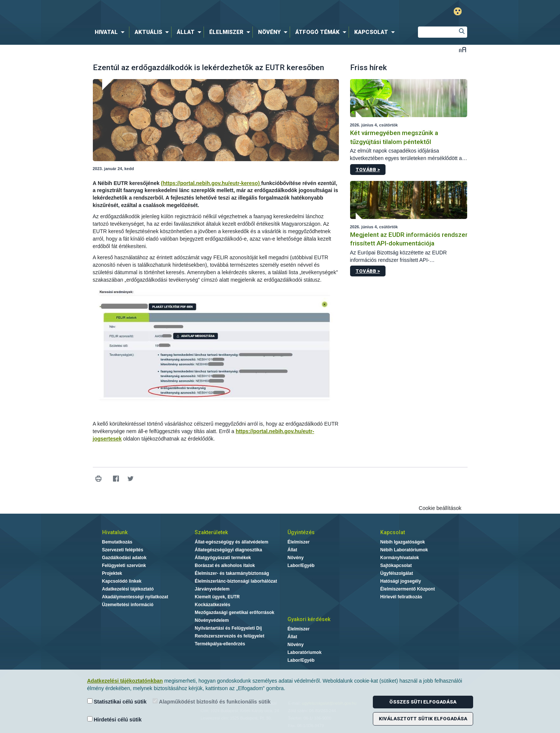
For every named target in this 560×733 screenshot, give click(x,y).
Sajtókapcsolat (396, 566)
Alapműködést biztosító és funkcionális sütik (212, 701)
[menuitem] (111, 32)
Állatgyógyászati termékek (223, 558)
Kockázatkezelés (212, 605)
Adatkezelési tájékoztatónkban (125, 681)
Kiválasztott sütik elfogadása (423, 719)
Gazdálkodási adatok (124, 558)
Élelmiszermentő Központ (408, 589)
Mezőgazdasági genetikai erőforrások (234, 613)
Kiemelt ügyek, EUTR (217, 597)
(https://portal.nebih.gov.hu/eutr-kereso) (211, 183)
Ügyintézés (301, 532)
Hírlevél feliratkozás (401, 597)
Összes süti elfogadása (423, 702)
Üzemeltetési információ (128, 605)
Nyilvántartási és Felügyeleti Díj (228, 628)
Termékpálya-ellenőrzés (220, 644)
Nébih (201, 12)
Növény (295, 558)
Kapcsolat (393, 532)
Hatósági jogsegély (401, 581)
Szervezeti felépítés (123, 550)
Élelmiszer (298, 542)
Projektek (112, 573)
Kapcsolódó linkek (122, 581)
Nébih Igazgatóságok (403, 542)
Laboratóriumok (304, 652)
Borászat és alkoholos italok (225, 566)
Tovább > (368, 170)
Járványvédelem (212, 589)
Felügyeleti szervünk (124, 566)
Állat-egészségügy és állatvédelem (231, 542)
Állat (292, 550)
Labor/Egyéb (301, 566)
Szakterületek (211, 532)
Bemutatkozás (117, 542)
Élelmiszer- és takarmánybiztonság (232, 573)
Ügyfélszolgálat (397, 573)
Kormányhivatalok (400, 558)
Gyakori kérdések (309, 619)
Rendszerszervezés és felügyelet (229, 636)
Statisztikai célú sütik (117, 701)
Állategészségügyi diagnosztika (228, 550)
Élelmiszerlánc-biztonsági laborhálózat (236, 581)
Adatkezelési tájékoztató (128, 589)
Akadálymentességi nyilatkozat (135, 597)
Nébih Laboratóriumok (404, 550)
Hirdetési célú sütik (114, 719)
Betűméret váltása (463, 49)
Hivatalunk (115, 532)
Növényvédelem (212, 620)
